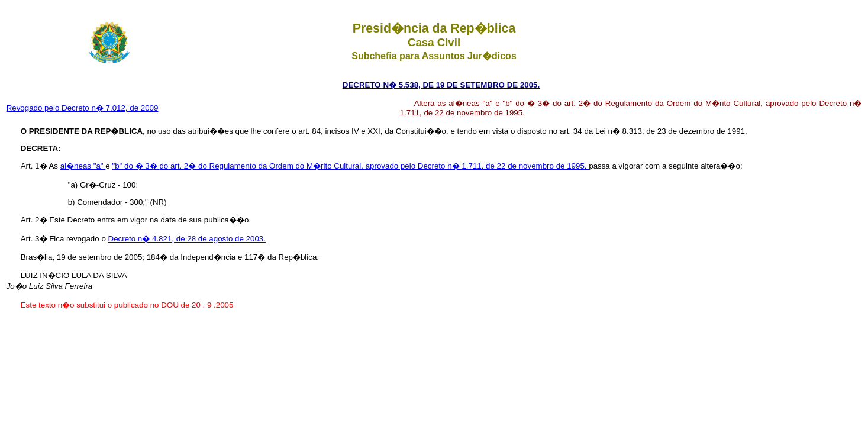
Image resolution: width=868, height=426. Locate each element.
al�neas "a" (83, 166)
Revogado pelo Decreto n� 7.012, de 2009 (83, 108)
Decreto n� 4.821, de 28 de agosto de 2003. (187, 239)
